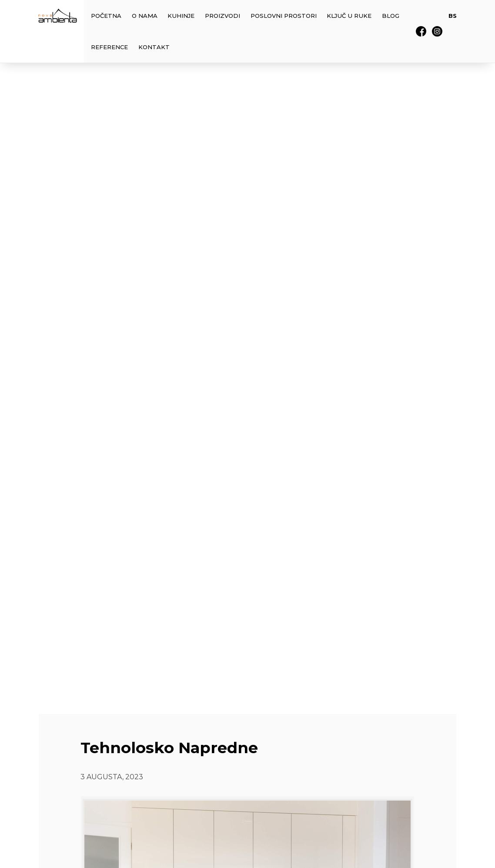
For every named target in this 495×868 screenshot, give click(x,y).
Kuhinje (181, 16)
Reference (109, 47)
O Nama (145, 16)
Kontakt (154, 47)
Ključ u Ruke (349, 16)
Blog (391, 16)
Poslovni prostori (284, 16)
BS (453, 16)
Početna (106, 16)
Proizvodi (222, 16)
